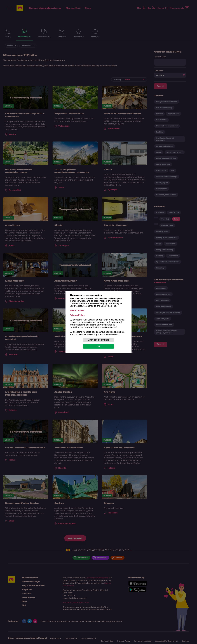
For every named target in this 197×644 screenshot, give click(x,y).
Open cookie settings (98, 340)
